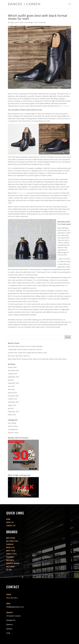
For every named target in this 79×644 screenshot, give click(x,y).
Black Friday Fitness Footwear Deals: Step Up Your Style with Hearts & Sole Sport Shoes (37, 359)
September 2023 (13, 402)
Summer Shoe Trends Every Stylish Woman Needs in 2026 (27, 353)
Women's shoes (13, 433)
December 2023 (13, 396)
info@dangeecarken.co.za (15, 607)
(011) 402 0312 (12, 598)
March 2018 (12, 415)
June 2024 (11, 386)
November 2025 (13, 370)
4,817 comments (40, 22)
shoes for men (64, 106)
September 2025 (13, 377)
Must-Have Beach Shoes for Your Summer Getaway (25, 346)
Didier (12, 22)
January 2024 (12, 393)
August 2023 (12, 405)
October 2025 (12, 374)
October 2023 (12, 399)
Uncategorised (13, 429)
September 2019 (13, 412)
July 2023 (11, 408)
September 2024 (13, 383)
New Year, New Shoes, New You (19, 356)
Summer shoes (13, 426)
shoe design (29, 22)
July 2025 (11, 380)
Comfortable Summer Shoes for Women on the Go (25, 349)
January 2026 (12, 367)
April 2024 (11, 389)
